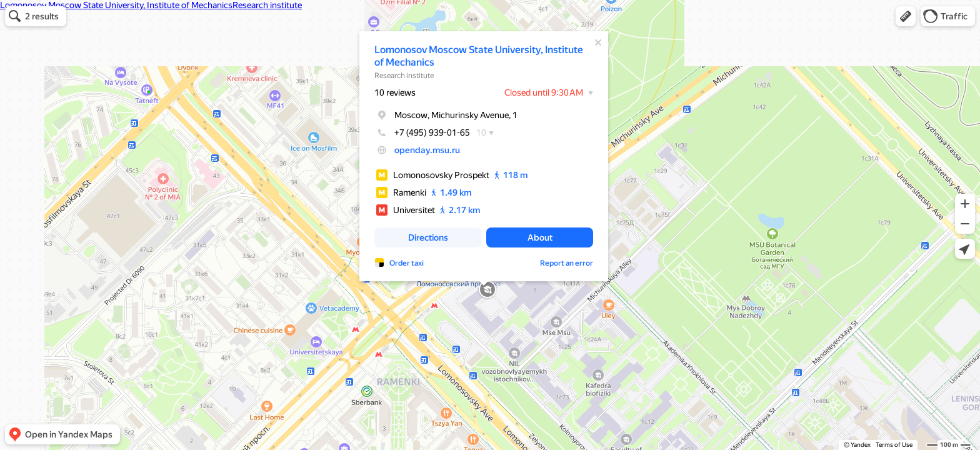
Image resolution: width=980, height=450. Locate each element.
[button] (906, 16)
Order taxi (407, 263)
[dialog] (484, 156)
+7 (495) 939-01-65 (422, 132)
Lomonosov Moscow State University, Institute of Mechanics (479, 56)
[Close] (598, 42)
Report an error (567, 263)
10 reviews (395, 92)
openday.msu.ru (427, 150)
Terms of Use (894, 445)
